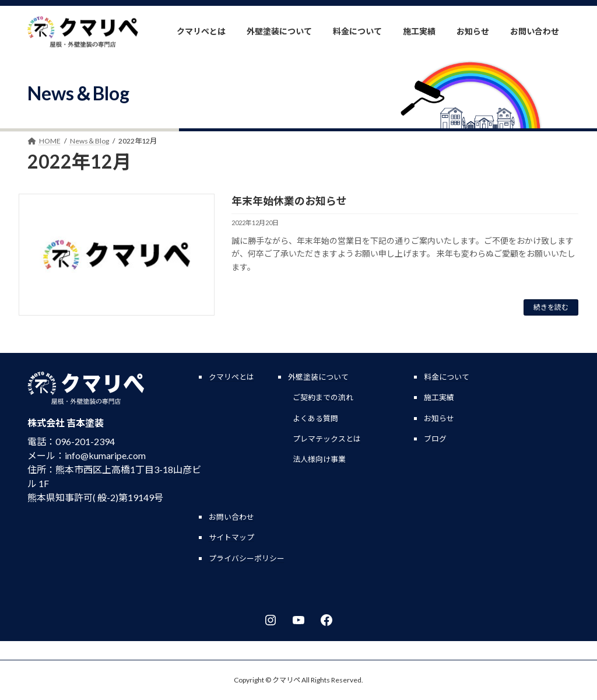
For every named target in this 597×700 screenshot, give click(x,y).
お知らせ (439, 418)
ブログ (435, 439)
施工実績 (439, 397)
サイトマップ (231, 537)
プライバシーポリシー (247, 558)
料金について (447, 377)
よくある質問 (315, 418)
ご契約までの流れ (323, 397)
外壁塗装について (318, 377)
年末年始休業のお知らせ (289, 201)
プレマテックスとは (327, 439)
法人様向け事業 (319, 459)
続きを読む (551, 307)
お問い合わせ (231, 517)
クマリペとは (231, 377)
